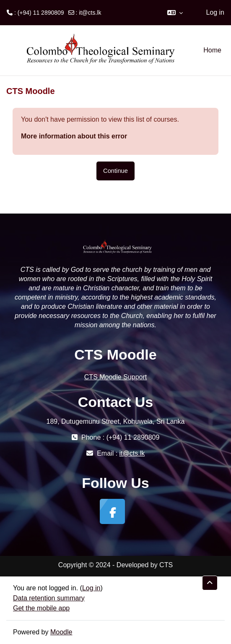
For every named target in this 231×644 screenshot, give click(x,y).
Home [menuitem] (212, 50)
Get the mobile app (41, 608)
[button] (175, 13)
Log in (215, 12)
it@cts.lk (90, 13)
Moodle (61, 632)
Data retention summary (49, 598)
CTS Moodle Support (115, 377)
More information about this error (74, 136)
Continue (115, 171)
